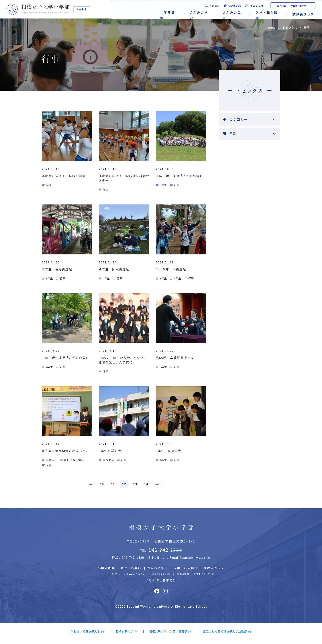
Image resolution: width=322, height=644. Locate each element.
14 (146, 488)
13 (135, 488)
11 (113, 488)
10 (102, 488)
